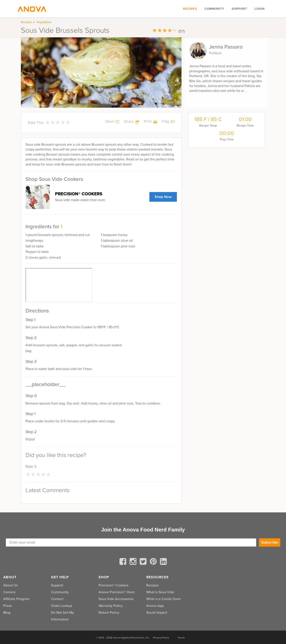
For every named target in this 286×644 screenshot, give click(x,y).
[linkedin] (163, 562)
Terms (181, 638)
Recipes (190, 9)
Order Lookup (62, 606)
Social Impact (157, 612)
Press (7, 606)
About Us (10, 585)
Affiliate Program (16, 599)
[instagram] (134, 562)
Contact (57, 599)
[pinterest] (154, 562)
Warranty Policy (111, 606)
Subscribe (270, 542)
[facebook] (124, 562)
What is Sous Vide (160, 592)
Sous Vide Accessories (116, 599)
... (246, 91)
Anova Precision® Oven (117, 592)
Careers (9, 592)
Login (260, 9)
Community (214, 9)
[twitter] (144, 562)
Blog (7, 612)
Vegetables (44, 22)
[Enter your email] (131, 542)
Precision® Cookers (113, 585)
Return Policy (109, 612)
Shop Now (163, 197)
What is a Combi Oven (164, 599)
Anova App (155, 606)
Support (239, 9)
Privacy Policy (161, 638)
